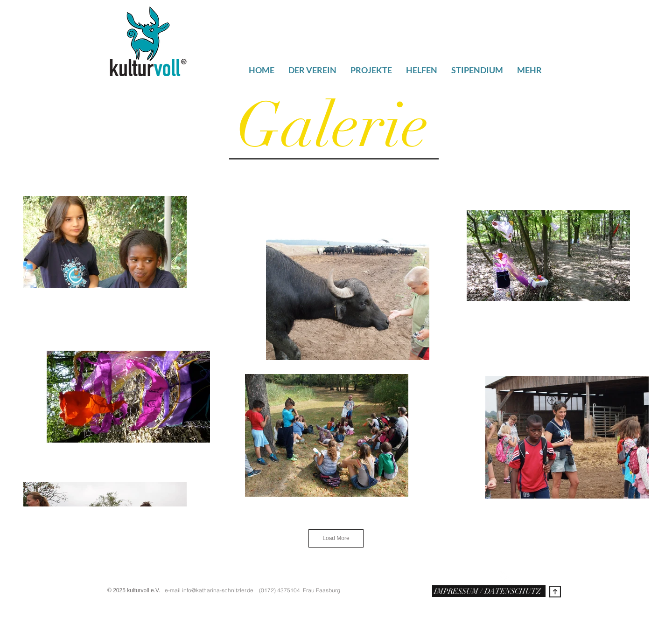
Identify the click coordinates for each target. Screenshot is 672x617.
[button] (529, 68)
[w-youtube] (503, 577)
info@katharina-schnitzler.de (218, 590)
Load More (336, 538)
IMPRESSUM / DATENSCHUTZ (486, 591)
